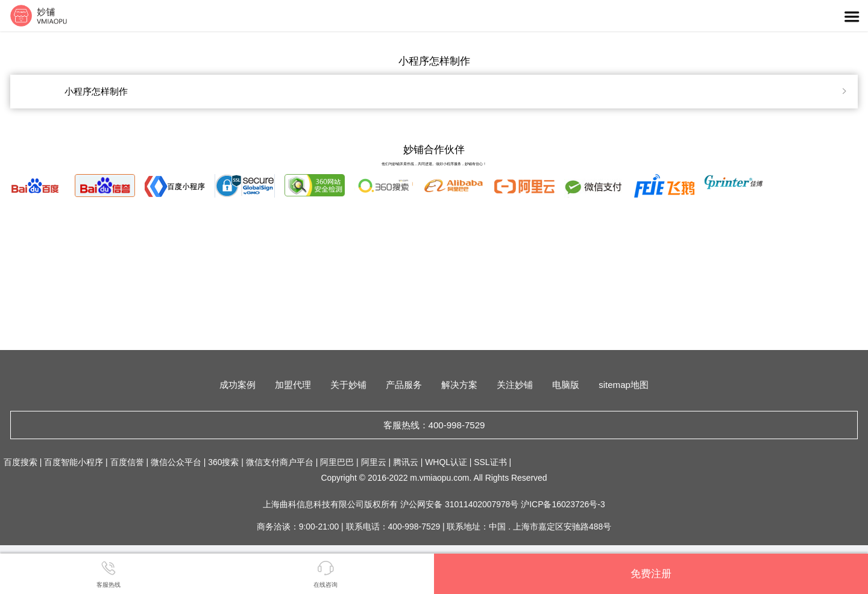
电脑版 (566, 385)
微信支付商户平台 (280, 462)
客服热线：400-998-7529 (434, 425)
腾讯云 (406, 462)
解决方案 (459, 385)
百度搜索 (20, 462)
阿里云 (374, 462)
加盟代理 (293, 385)
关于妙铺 (348, 385)
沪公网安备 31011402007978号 (461, 504)
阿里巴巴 (337, 462)
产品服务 (404, 385)
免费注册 (651, 574)
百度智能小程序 (74, 462)
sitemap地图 (624, 385)
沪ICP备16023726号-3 (563, 504)
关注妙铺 (515, 385)
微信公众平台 (176, 462)
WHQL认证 (446, 462)
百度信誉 (127, 462)
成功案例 (237, 385)
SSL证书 (490, 462)
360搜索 (223, 462)
